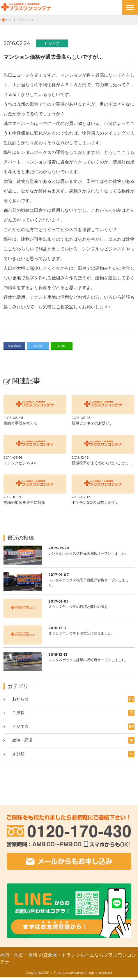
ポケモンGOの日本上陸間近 (95, 505)
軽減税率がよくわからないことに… (102, 465)
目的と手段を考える (21, 426)
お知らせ (73, 702)
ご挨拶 (73, 715)
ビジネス (52, 46)
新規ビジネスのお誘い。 (92, 426)
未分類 (73, 757)
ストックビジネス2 (20, 465)
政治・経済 (73, 743)
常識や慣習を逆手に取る (24, 505)
